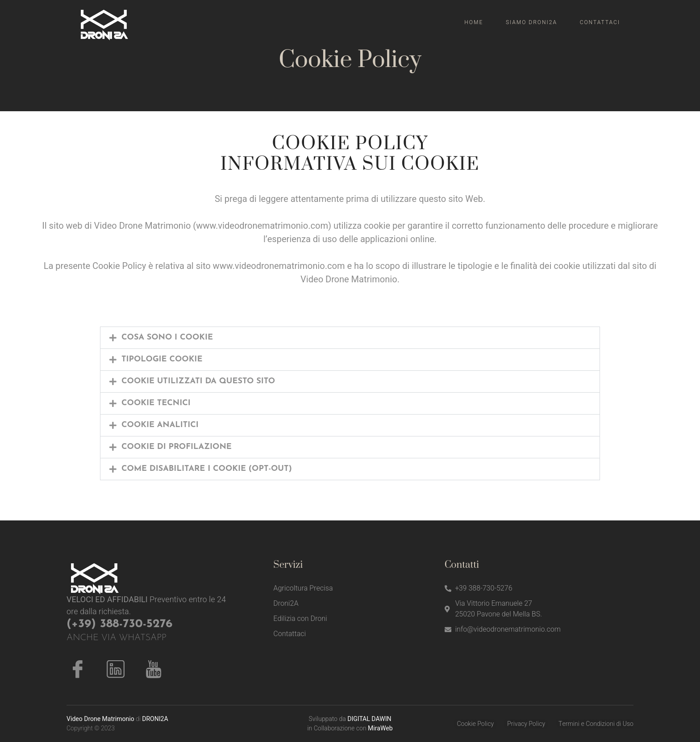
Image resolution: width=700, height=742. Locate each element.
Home (475, 22)
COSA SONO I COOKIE (167, 337)
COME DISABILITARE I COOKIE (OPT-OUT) (207, 469)
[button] (350, 338)
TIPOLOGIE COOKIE (162, 359)
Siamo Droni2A (532, 22)
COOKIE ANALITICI (160, 425)
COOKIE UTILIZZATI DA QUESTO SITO (198, 381)
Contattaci (600, 22)
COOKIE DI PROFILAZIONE (177, 447)
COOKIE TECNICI (156, 403)
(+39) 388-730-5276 (119, 624)
